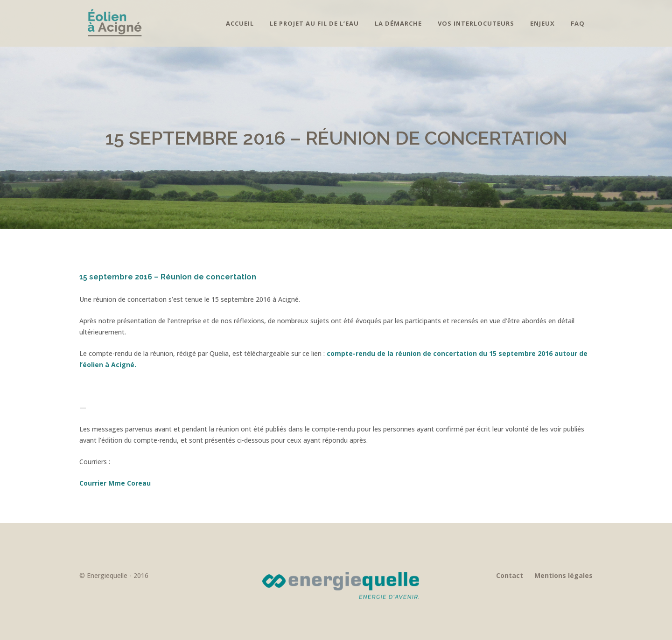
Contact (510, 575)
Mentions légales (563, 575)
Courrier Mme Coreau (115, 483)
